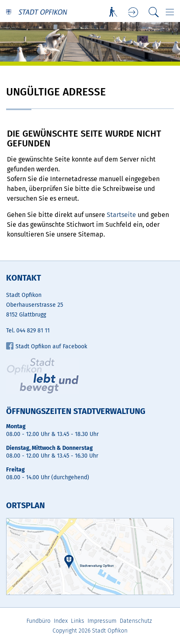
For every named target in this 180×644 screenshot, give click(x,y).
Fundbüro (38, 621)
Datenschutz (136, 621)
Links (78, 621)
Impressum (102, 621)
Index (61, 621)
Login (133, 12)
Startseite (121, 215)
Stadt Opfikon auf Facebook (47, 346)
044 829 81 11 (33, 331)
